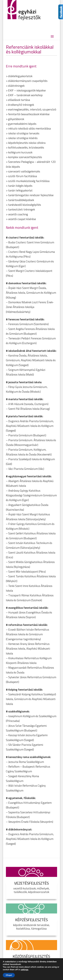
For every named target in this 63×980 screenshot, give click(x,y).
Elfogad (9, 975)
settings (24, 970)
